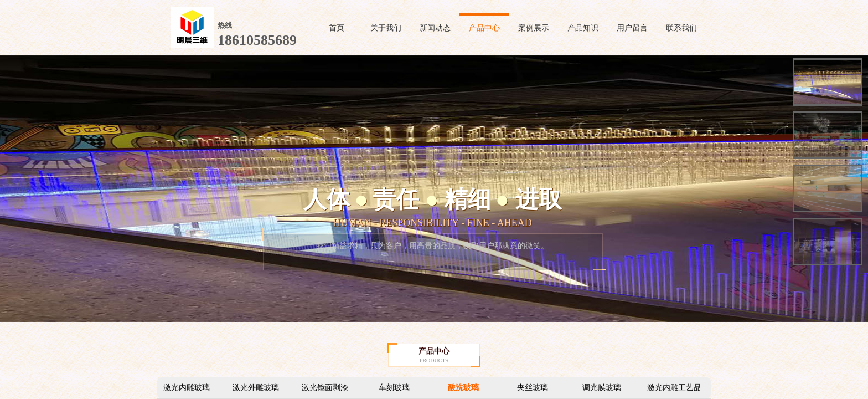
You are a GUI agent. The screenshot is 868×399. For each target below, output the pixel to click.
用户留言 (632, 28)
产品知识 (583, 28)
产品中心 (484, 28)
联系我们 (681, 28)
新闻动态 (435, 28)
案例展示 (534, 28)
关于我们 (386, 28)
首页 (337, 28)
